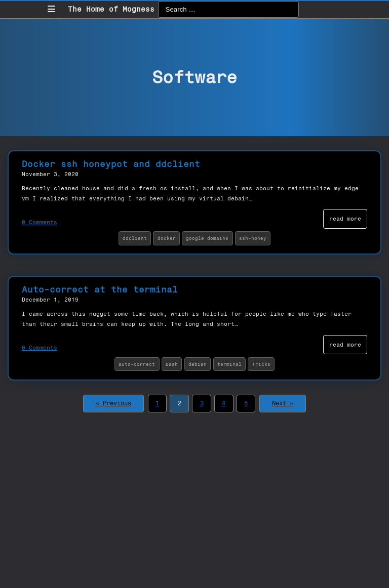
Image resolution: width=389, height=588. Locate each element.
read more (345, 219)
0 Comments (40, 222)
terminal (229, 364)
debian (198, 364)
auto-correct (137, 364)
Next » (283, 403)
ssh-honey (253, 238)
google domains (207, 238)
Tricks (261, 364)
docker (167, 238)
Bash (172, 364)
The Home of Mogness (111, 9)
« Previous (113, 403)
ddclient (135, 238)
